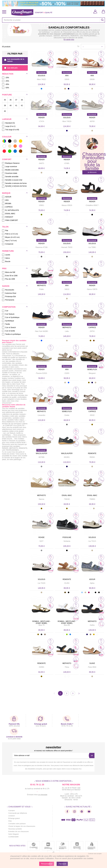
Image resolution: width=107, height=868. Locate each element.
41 (16, 105)
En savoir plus (69, 40)
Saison (6, 286)
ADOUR (92, 579)
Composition (9, 307)
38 (22, 100)
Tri (78, 46)
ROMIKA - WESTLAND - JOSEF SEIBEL (42, 622)
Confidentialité (14, 837)
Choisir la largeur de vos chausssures (22, 826)
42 (22, 105)
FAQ (10, 821)
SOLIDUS (41, 76)
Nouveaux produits (15, 829)
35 (5, 100)
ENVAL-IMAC (67, 495)
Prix (4, 269)
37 (16, 100)
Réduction (8, 74)
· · (41, 79)
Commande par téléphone (18, 813)
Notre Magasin (14, 834)
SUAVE (92, 663)
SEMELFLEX (92, 369)
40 (11, 105)
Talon (5, 227)
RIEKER (41, 118)
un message (43, 795)
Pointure (7, 95)
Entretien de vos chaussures (19, 831)
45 (5, 111)
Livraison (12, 816)
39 (5, 105)
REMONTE (92, 453)
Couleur (7, 137)
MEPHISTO (41, 286)
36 (11, 100)
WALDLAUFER (42, 453)
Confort (7, 159)
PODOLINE (67, 537)
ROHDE (41, 537)
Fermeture (8, 251)
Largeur (7, 119)
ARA (67, 76)
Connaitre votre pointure (17, 824)
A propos (12, 810)
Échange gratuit (14, 818)
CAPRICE (92, 327)
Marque (6, 193)
